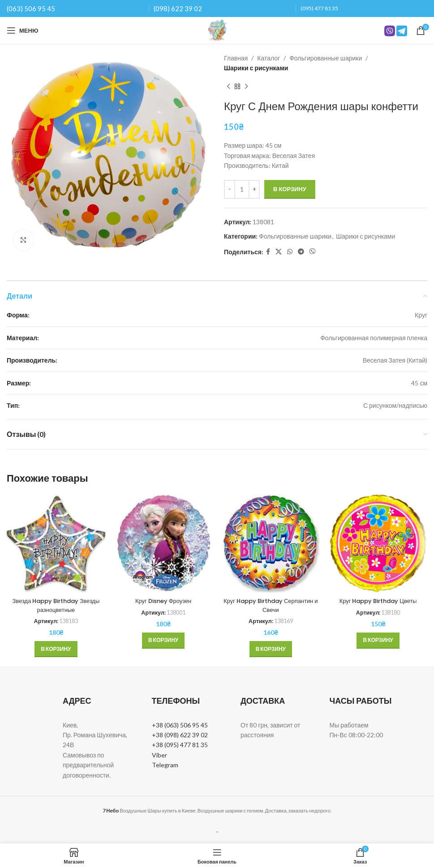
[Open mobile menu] (22, 30)
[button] (56, 649)
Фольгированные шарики (326, 58)
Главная (236, 58)
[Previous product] (228, 87)
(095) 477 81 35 (319, 8)
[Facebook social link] (268, 252)
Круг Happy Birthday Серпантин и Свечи (271, 605)
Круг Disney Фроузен (163, 601)
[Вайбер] (313, 252)
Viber (159, 755)
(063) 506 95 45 (31, 9)
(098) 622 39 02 (178, 9)
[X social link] (279, 252)
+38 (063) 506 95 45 (180, 725)
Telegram (165, 765)
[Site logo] (217, 30)
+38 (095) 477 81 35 (180, 745)
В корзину (290, 189)
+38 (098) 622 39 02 (180, 735)
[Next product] (246, 87)
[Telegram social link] (301, 252)
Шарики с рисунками (256, 68)
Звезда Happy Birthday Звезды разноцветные (56, 605)
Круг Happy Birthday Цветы (378, 601)
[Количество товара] (242, 189)
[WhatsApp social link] (290, 252)
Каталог (269, 58)
